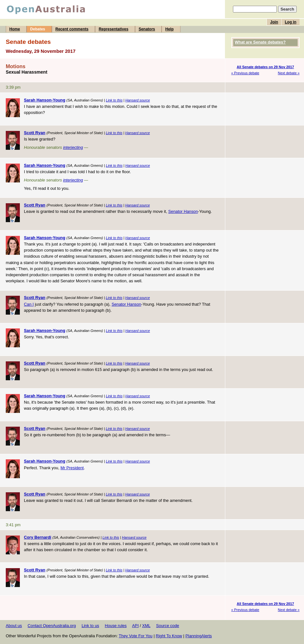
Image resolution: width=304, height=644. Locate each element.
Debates (38, 29)
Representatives (113, 29)
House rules (116, 626)
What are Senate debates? (260, 42)
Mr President (72, 468)
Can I (29, 304)
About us (14, 626)
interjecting (73, 147)
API (136, 626)
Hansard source (138, 100)
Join (274, 22)
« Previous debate (245, 73)
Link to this (114, 100)
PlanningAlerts (199, 636)
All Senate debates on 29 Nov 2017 (265, 67)
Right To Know (169, 636)
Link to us (90, 626)
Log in (291, 22)
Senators (147, 29)
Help (169, 29)
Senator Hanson (183, 211)
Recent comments (72, 29)
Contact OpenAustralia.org (52, 626)
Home (15, 29)
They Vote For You (136, 636)
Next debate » (289, 73)
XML (146, 626)
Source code (168, 626)
